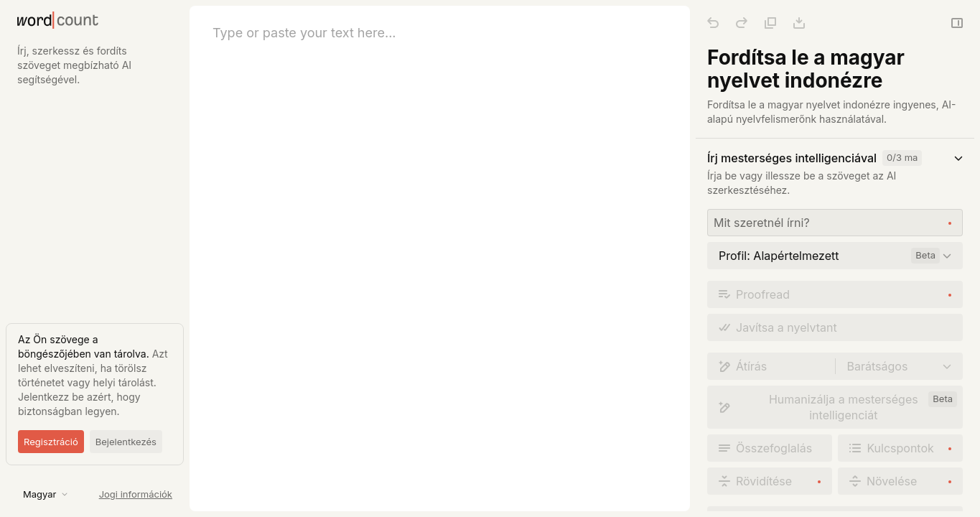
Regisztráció (51, 442)
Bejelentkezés (126, 442)
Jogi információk (136, 494)
